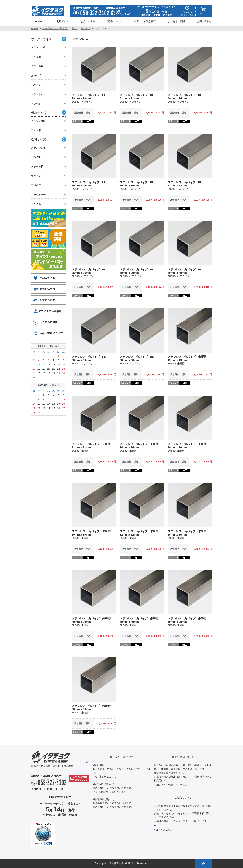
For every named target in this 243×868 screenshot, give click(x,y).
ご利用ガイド (61, 21)
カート (204, 11)
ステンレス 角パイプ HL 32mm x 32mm (186, 184)
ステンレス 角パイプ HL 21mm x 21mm (138, 97)
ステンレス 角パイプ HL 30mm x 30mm (138, 184)
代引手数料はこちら (105, 777)
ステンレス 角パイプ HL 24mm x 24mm (186, 97)
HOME (39, 21)
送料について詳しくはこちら (172, 785)
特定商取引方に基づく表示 (200, 2)
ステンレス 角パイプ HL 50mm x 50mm (138, 358)
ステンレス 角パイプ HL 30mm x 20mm (90, 184)
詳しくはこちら (164, 830)
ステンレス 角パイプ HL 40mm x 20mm (138, 271)
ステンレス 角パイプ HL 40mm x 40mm (186, 271)
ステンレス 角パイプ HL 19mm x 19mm (90, 97)
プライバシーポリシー (173, 2)
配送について (115, 21)
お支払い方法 (88, 21)
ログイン (187, 11)
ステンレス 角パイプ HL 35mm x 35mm (90, 271)
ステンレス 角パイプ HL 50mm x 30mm (90, 358)
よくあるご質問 (176, 21)
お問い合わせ (204, 21)
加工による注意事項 (145, 21)
